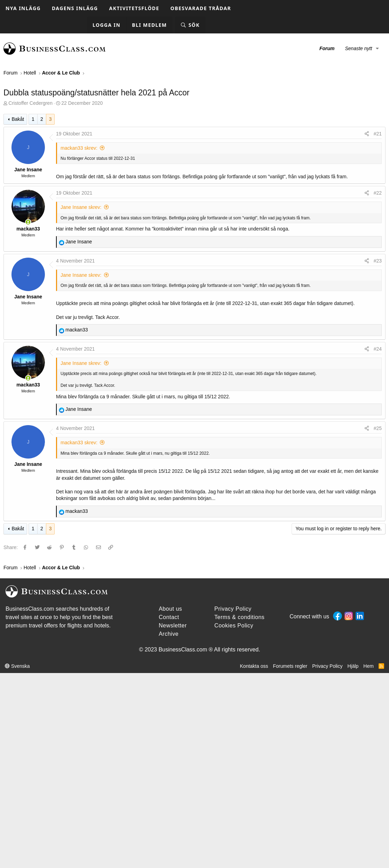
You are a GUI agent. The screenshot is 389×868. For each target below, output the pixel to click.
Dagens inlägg (75, 8)
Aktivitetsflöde (134, 8)
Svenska (17, 666)
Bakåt (18, 119)
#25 (378, 428)
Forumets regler (290, 666)
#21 (378, 134)
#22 (378, 193)
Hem (368, 666)
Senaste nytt (358, 48)
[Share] (367, 134)
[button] (377, 49)
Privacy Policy (327, 666)
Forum (327, 48)
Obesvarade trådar (201, 8)
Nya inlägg (23, 8)
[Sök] (190, 25)
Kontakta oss (254, 666)
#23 (378, 261)
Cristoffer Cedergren (30, 103)
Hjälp (353, 666)
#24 (378, 349)
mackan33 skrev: (79, 148)
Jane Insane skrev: (81, 207)
